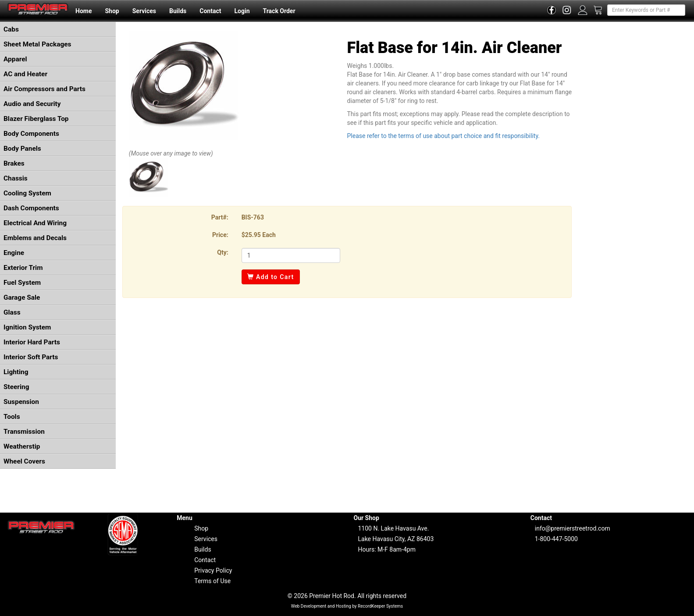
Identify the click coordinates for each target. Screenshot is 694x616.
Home (84, 11)
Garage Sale (22, 297)
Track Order (279, 11)
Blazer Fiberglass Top (36, 119)
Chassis (16, 178)
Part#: (220, 217)
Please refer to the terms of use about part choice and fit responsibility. (443, 136)
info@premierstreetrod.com (573, 528)
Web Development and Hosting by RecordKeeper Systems (347, 606)
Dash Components (31, 208)
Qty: (222, 252)
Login (242, 11)
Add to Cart (271, 277)
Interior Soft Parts (31, 357)
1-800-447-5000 (556, 539)
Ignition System (27, 327)
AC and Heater (25, 74)
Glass (12, 312)
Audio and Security (32, 104)
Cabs (11, 29)
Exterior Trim (23, 268)
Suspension (21, 402)
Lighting (16, 372)
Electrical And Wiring (35, 223)
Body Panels (22, 149)
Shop (112, 11)
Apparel (15, 59)
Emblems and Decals (35, 238)
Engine (14, 253)
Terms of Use (212, 581)
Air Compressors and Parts (44, 89)
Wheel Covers (24, 461)
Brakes (14, 163)
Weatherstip (22, 446)
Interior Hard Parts (32, 342)
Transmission (24, 432)
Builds (178, 11)
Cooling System (27, 193)
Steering (16, 387)
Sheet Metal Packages (37, 44)
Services (144, 11)
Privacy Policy (213, 570)
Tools (12, 417)
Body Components (31, 134)
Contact (210, 11)
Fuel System (22, 283)
